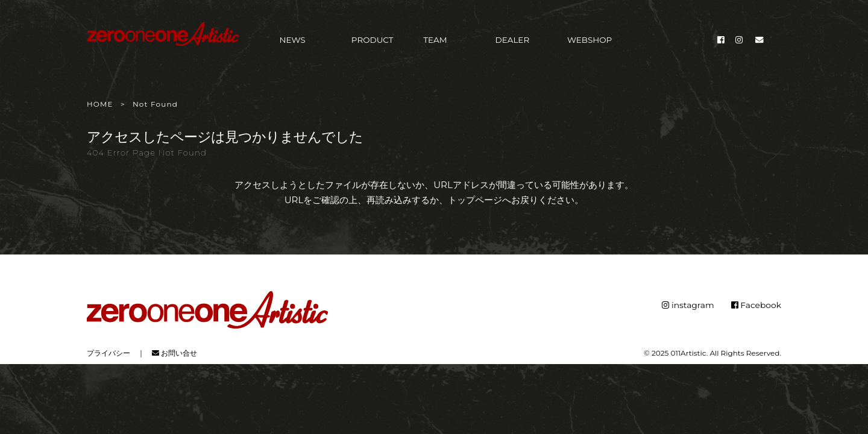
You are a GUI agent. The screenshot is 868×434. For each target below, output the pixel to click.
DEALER (513, 43)
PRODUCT (373, 43)
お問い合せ (175, 352)
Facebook (756, 304)
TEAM (435, 43)
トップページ (475, 200)
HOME (100, 104)
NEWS (293, 43)
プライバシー (108, 352)
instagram (687, 304)
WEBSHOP (590, 43)
